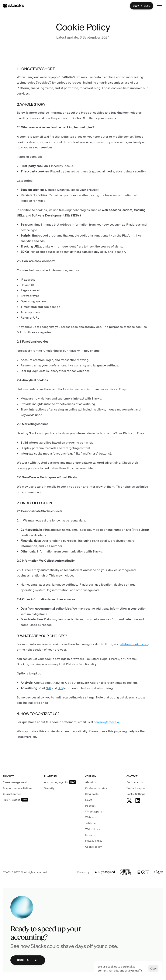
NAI (48, 688)
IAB (60, 688)
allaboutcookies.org (135, 644)
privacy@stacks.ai (107, 722)
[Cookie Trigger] (136, 794)
